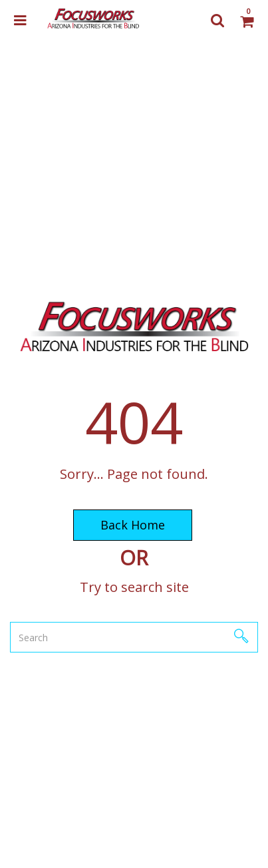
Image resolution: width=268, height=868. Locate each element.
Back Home (133, 525)
